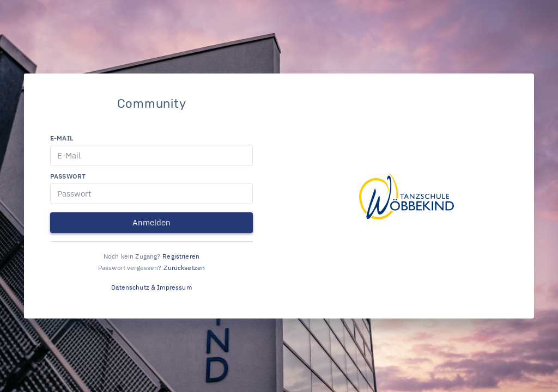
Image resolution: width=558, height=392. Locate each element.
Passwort (68, 176)
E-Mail (62, 138)
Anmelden (151, 222)
